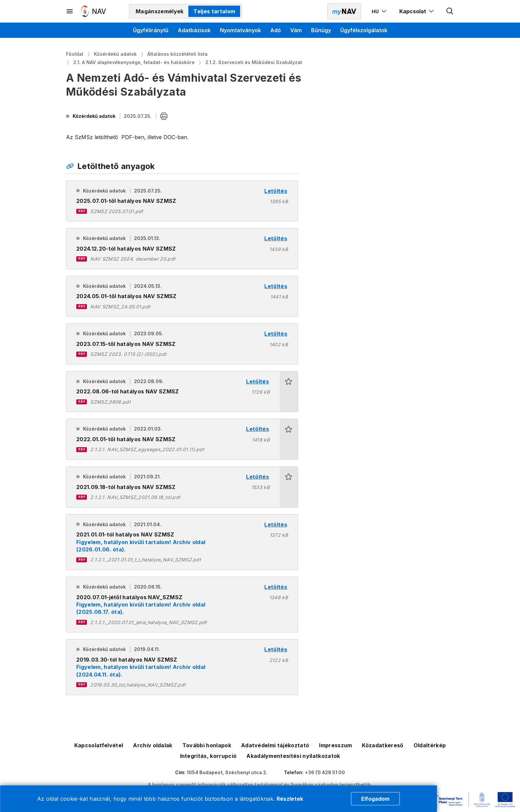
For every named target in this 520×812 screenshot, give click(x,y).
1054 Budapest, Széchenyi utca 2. (227, 772)
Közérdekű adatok (115, 54)
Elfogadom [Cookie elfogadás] (375, 799)
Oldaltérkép (430, 745)
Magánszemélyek (160, 11)
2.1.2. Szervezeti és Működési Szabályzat (254, 62)
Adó (276, 30)
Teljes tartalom (214, 11)
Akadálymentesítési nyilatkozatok (293, 756)
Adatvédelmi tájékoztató (275, 745)
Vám (296, 30)
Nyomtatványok (240, 30)
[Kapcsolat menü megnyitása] (417, 11)
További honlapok (207, 745)
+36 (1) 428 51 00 (325, 772)
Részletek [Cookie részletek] (290, 799)
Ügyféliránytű (151, 30)
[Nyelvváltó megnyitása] (380, 11)
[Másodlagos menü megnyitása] (70, 11)
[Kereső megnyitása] (450, 11)
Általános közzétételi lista (177, 54)
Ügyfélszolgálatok (364, 30)
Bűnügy (321, 30)
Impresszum (335, 745)
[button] (289, 392)
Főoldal (75, 54)
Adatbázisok (194, 30)
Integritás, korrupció (208, 756)
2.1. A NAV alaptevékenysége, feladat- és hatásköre (134, 62)
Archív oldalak (153, 745)
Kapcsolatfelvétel (99, 745)
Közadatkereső (383, 745)
